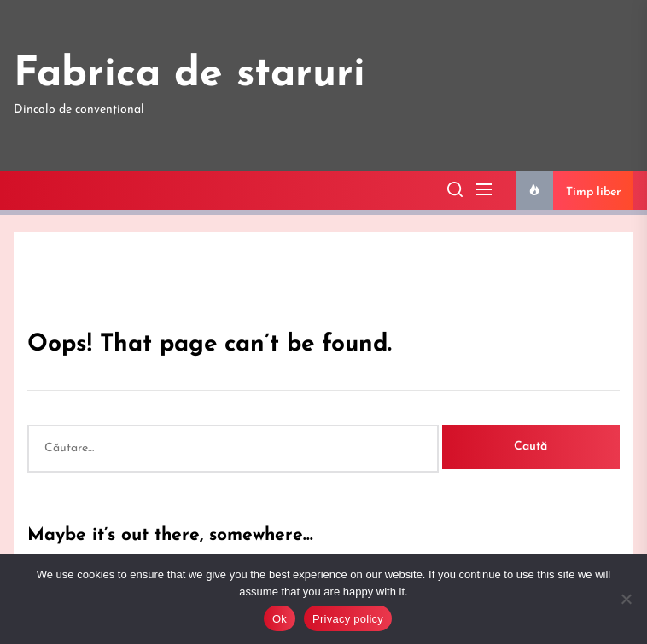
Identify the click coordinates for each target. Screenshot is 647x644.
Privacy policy (348, 619)
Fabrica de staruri (189, 75)
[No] (626, 599)
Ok (280, 619)
